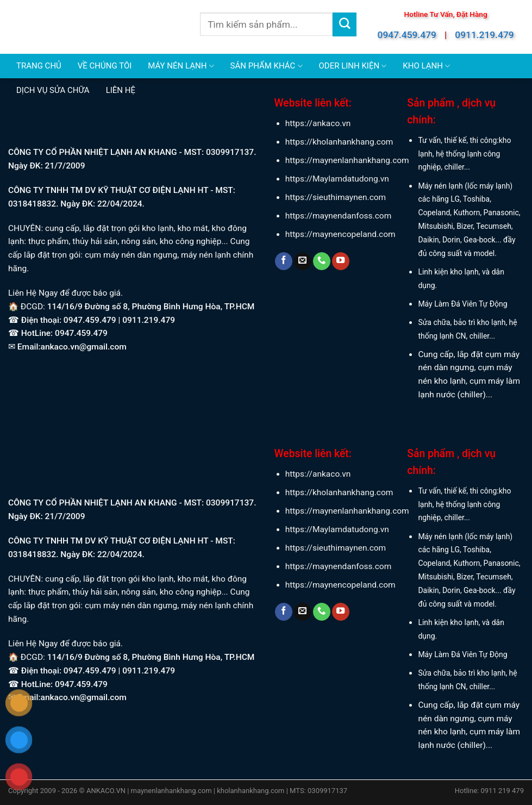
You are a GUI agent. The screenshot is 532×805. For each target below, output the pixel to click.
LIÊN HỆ (121, 90)
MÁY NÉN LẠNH (181, 66)
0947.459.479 (407, 35)
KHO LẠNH (426, 66)
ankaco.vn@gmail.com (84, 347)
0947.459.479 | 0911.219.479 (119, 320)
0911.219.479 (484, 35)
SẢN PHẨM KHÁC (267, 66)
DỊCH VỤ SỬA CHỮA (53, 90)
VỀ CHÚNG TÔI (105, 66)
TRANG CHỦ (39, 66)
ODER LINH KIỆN (353, 66)
